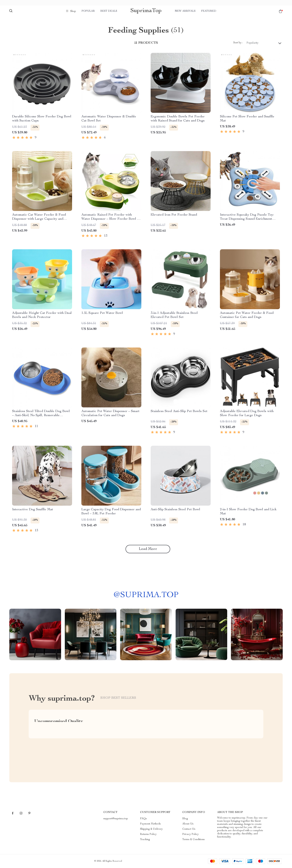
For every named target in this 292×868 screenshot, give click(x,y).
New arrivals (185, 11)
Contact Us (189, 829)
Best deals (109, 11)
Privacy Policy (191, 834)
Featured (209, 11)
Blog (185, 819)
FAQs (143, 819)
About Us (188, 824)
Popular (88, 11)
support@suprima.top (116, 819)
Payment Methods (150, 824)
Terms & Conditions (193, 840)
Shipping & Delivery (151, 829)
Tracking (145, 840)
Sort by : (238, 43)
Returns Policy (148, 834)
